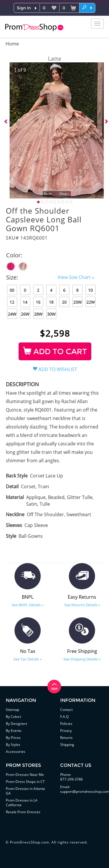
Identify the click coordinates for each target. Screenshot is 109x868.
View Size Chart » (76, 277)
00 (12, 290)
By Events (14, 731)
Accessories (16, 752)
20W (77, 302)
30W (51, 314)
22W (91, 302)
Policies (66, 724)
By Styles (13, 745)
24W (12, 314)
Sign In (24, 8)
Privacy (66, 731)
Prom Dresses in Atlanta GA (25, 791)
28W (38, 314)
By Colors (14, 717)
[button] (87, 8)
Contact (66, 710)
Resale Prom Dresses (23, 812)
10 (90, 290)
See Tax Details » (27, 659)
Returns (66, 738)
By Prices (13, 738)
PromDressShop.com (30, 842)
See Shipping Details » (82, 659)
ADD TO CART (55, 352)
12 (12, 302)
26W (25, 314)
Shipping (67, 745)
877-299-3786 (72, 779)
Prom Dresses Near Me (25, 775)
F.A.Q (64, 717)
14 (25, 302)
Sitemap (12, 710)
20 (64, 302)
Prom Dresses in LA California (22, 803)
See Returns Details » (82, 605)
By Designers (17, 724)
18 (51, 302)
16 (38, 302)
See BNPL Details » (27, 605)
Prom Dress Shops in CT (25, 782)
